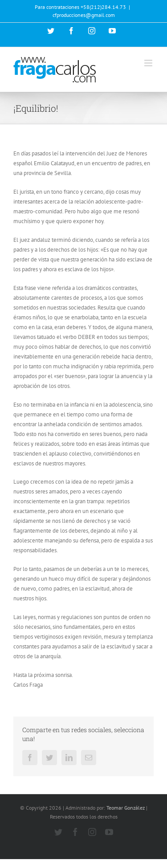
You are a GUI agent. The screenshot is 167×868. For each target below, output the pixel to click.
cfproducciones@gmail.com (84, 15)
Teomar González (126, 808)
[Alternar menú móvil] (149, 63)
